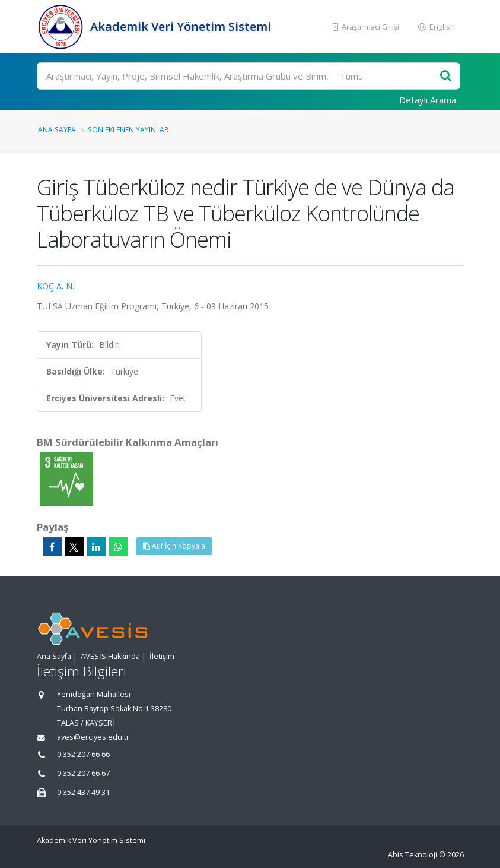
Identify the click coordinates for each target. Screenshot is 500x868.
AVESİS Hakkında (110, 656)
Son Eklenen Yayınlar (128, 129)
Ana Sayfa (57, 129)
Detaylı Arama (428, 100)
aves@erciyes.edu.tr (93, 737)
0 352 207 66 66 (83, 754)
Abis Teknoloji (413, 855)
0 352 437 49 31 (83, 792)
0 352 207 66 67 (83, 773)
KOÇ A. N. (55, 286)
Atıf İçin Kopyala (174, 546)
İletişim (162, 656)
